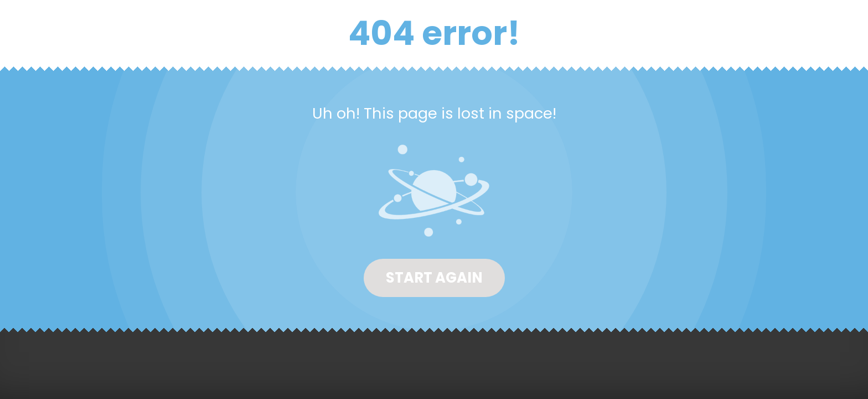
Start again (434, 278)
